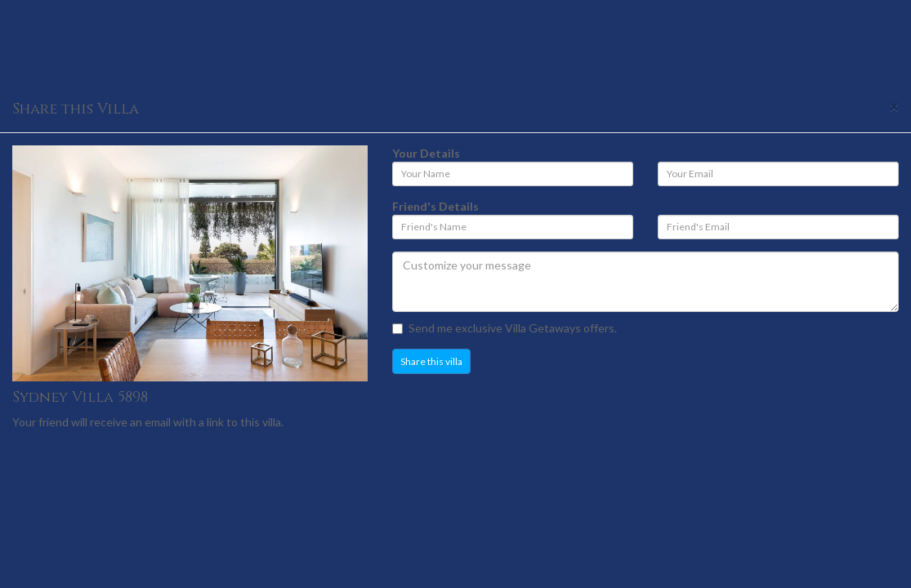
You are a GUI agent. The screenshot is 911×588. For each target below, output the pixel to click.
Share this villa (431, 361)
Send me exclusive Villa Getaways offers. (505, 328)
